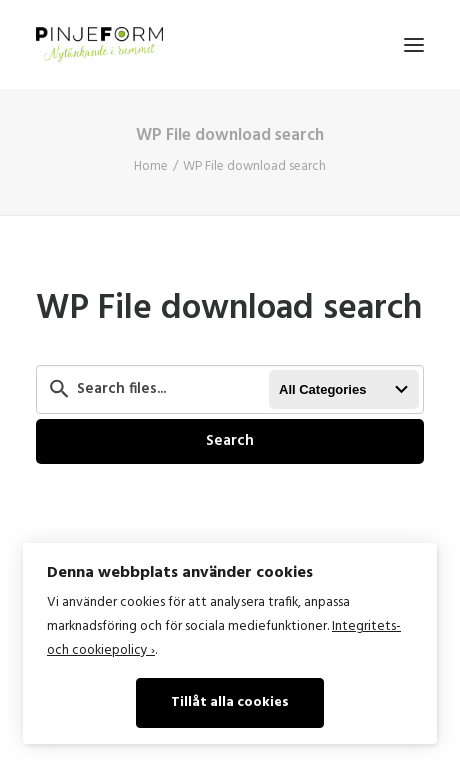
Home (151, 166)
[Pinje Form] (99, 44)
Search (230, 441)
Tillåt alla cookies (230, 702)
